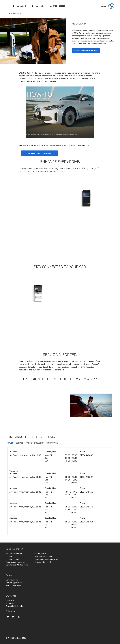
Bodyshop (39, 443)
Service (20, 443)
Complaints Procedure (14, 559)
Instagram (19, 617)
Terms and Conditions (14, 553)
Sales (10, 443)
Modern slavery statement (16, 562)
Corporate (52, 443)
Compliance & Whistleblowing (17, 565)
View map (14, 471)
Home (8, 13)
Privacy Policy (41, 553)
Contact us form (12, 580)
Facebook (8, 617)
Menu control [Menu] (7, 6)
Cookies (9, 556)
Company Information (44, 556)
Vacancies (10, 603)
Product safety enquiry (44, 562)
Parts (29, 443)
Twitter (13, 617)
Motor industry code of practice (47, 559)
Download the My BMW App (86, 51)
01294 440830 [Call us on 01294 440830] (59, 6)
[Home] (105, 6)
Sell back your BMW (13, 585)
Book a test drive (20, 6)
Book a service (38, 6)
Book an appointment (14, 583)
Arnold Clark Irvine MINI (15, 606)
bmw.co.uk (10, 600)
